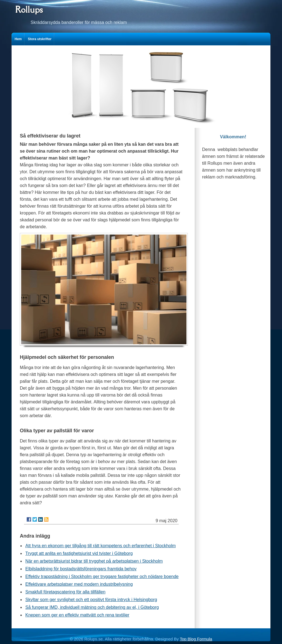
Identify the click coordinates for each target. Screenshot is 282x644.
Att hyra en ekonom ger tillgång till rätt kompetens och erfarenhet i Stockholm (101, 546)
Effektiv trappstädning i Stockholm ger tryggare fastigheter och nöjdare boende (102, 576)
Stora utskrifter (40, 39)
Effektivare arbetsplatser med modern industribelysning (79, 584)
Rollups (29, 9)
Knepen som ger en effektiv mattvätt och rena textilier (77, 615)
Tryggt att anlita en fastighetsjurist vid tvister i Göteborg (79, 553)
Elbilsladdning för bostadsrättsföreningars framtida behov (81, 569)
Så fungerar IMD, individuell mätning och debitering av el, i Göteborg (92, 607)
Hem (18, 39)
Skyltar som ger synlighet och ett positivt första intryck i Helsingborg (91, 600)
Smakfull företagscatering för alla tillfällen (65, 592)
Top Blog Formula (196, 639)
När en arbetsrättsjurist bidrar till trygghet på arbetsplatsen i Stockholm (94, 561)
